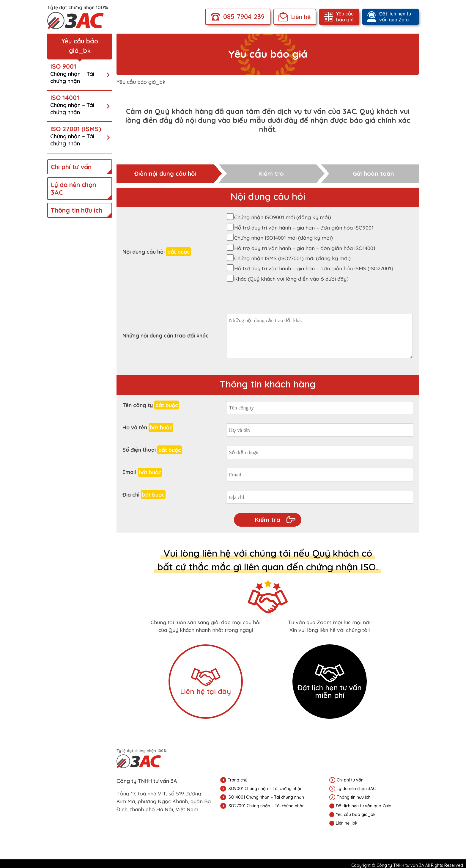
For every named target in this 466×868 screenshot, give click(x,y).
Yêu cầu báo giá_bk (356, 814)
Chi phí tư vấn (71, 167)
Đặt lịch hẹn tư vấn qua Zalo (395, 17)
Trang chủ (237, 780)
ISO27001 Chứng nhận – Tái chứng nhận (266, 806)
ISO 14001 (78, 105)
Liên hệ (301, 17)
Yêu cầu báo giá (345, 17)
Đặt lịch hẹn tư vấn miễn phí (330, 682)
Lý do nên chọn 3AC (73, 189)
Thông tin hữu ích (77, 210)
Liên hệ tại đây (206, 682)
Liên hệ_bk (347, 823)
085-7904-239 (244, 17)
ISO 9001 (78, 73)
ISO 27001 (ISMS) (78, 136)
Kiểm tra (268, 520)
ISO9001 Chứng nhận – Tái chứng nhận (265, 789)
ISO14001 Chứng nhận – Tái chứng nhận (266, 797)
